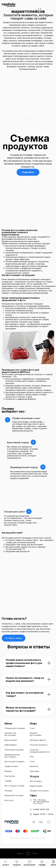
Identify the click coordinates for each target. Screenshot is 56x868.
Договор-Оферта (38, 740)
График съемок (11, 766)
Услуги (34, 776)
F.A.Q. (32, 762)
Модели (8, 771)
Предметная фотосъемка (10, 734)
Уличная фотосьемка (14, 750)
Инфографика (11, 745)
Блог (32, 757)
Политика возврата (39, 745)
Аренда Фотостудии (14, 795)
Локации (8, 791)
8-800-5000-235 (41, 809)
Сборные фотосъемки (15, 728)
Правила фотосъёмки (36, 734)
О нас (32, 728)
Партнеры (34, 771)
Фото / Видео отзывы (14, 786)
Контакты (9, 800)
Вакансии (34, 766)
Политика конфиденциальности (40, 751)
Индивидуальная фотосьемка (12, 756)
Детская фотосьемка (14, 762)
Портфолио (10, 776)
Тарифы (8, 781)
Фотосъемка (36, 781)
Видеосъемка (11, 740)
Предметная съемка (39, 791)
